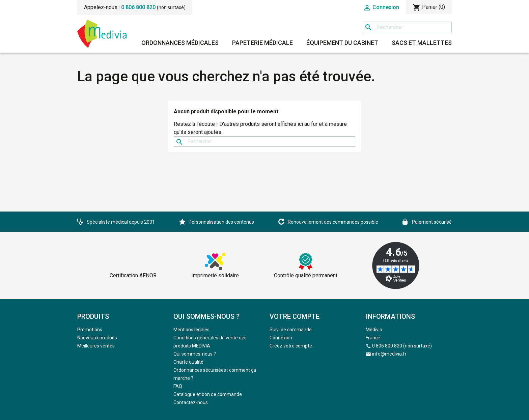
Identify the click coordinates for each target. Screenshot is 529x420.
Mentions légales (191, 330)
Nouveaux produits (97, 338)
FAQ (178, 386)
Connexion (281, 338)
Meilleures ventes (96, 346)
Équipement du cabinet (342, 43)
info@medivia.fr (389, 354)
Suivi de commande (291, 330)
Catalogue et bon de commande (208, 394)
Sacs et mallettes (422, 43)
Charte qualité (188, 362)
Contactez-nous (191, 402)
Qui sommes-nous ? (195, 354)
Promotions (90, 330)
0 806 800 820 (138, 7)
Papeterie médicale (262, 43)
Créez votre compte (291, 346)
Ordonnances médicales (180, 43)
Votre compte (295, 316)
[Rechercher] (407, 27)
